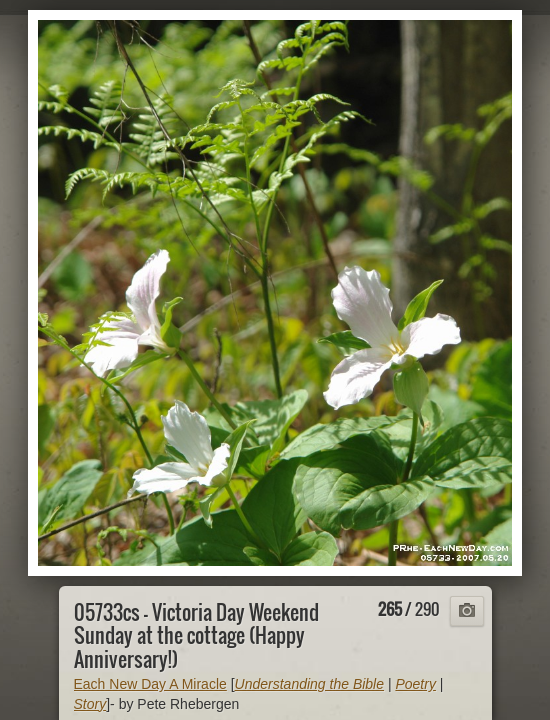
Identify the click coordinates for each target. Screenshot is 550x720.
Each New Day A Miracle (150, 684)
